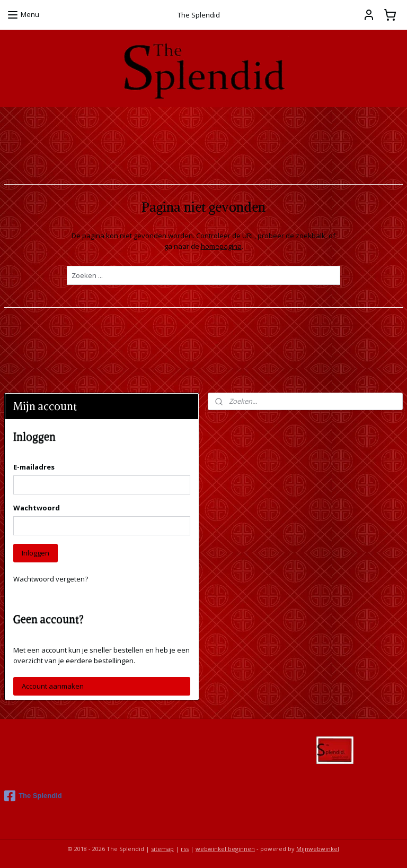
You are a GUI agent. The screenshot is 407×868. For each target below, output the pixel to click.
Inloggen (36, 553)
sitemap (162, 849)
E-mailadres (34, 467)
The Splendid (33, 796)
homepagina (221, 246)
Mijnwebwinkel (318, 849)
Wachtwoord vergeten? (51, 579)
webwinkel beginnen (225, 849)
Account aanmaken (53, 686)
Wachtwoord (37, 508)
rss (185, 849)
